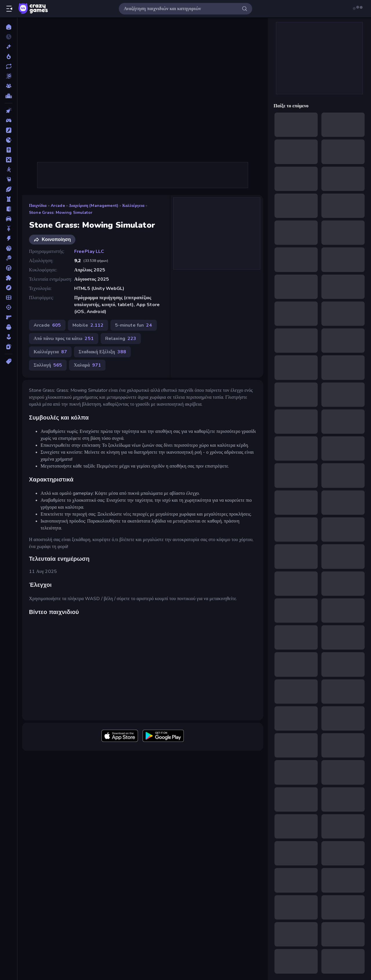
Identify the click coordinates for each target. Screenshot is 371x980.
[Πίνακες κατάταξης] (9, 96)
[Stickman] (9, 170)
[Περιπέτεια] (9, 288)
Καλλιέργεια (133, 206)
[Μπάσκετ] (9, 248)
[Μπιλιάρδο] (9, 258)
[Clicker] (9, 111)
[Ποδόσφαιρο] (9, 297)
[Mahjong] (9, 150)
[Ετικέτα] (9, 361)
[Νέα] (9, 47)
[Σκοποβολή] (9, 307)
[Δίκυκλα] (9, 229)
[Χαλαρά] (9, 337)
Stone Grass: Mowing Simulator (61, 213)
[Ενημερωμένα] (9, 66)
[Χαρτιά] (9, 347)
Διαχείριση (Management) (94, 206)
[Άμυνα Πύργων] (9, 199)
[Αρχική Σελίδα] (9, 27)
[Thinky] (9, 179)
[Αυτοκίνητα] (9, 219)
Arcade (58, 206)
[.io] (9, 140)
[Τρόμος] (9, 327)
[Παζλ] (9, 278)
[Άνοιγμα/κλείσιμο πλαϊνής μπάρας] (9, 9)
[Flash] (9, 130)
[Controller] (9, 120)
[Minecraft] (9, 160)
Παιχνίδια (38, 206)
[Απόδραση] (9, 209)
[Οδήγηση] (9, 268)
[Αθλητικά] (9, 189)
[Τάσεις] (9, 56)
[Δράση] (9, 238)
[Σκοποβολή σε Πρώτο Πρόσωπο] (9, 317)
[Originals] (9, 76)
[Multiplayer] (9, 86)
